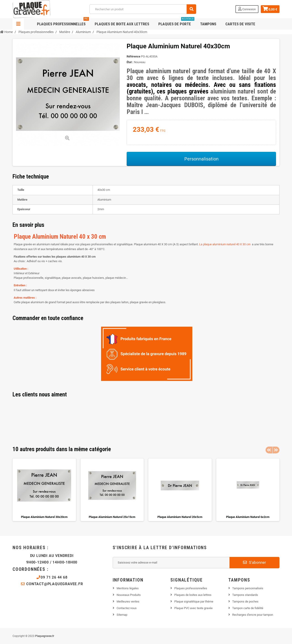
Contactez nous (127, 608)
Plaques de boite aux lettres (122, 24)
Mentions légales (128, 588)
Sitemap (122, 615)
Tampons (208, 24)
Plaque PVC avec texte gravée (193, 608)
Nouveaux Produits (129, 595)
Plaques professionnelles (63, 22)
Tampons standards (245, 595)
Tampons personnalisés (248, 588)
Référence (133, 56)
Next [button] (276, 450)
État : (130, 62)
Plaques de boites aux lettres (193, 595)
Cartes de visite (240, 24)
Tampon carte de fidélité (248, 608)
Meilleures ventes (128, 601)
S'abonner (254, 562)
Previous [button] (269, 450)
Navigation (18, 24)
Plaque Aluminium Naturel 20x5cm (180, 517)
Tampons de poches (245, 601)
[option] (44, 490)
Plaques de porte (176, 22)
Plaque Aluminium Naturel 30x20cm (44, 517)
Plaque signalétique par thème (194, 601)
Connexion (247, 9)
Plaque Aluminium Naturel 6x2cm (248, 517)
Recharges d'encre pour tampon (253, 615)
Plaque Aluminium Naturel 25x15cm (112, 517)
